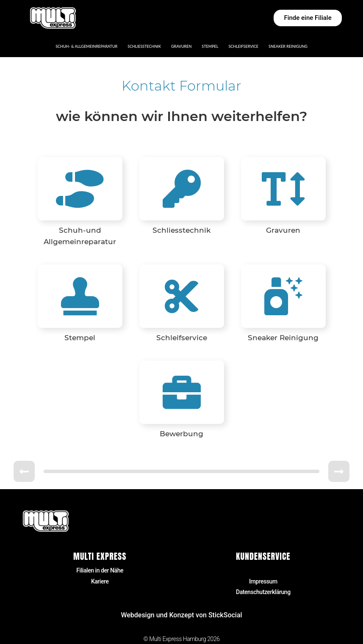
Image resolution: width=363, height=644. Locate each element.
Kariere (100, 581)
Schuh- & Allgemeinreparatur (86, 46)
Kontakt (263, 570)
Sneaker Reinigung (288, 46)
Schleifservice (243, 46)
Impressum (263, 581)
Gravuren (181, 46)
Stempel (210, 46)
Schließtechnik (144, 46)
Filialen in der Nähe (100, 570)
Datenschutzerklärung (263, 592)
